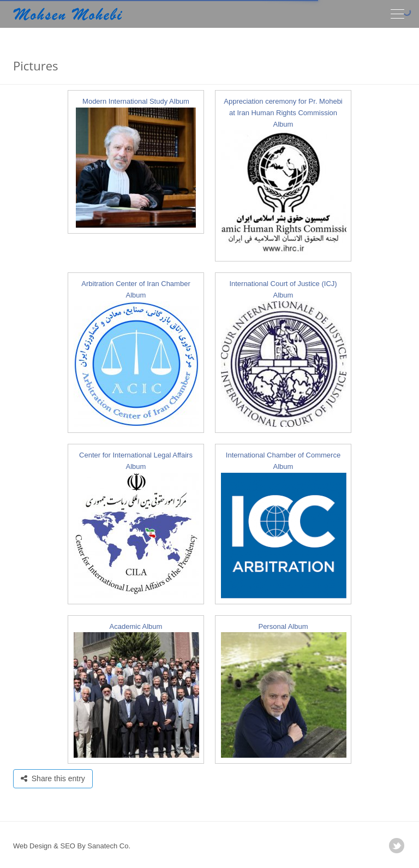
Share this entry (53, 778)
